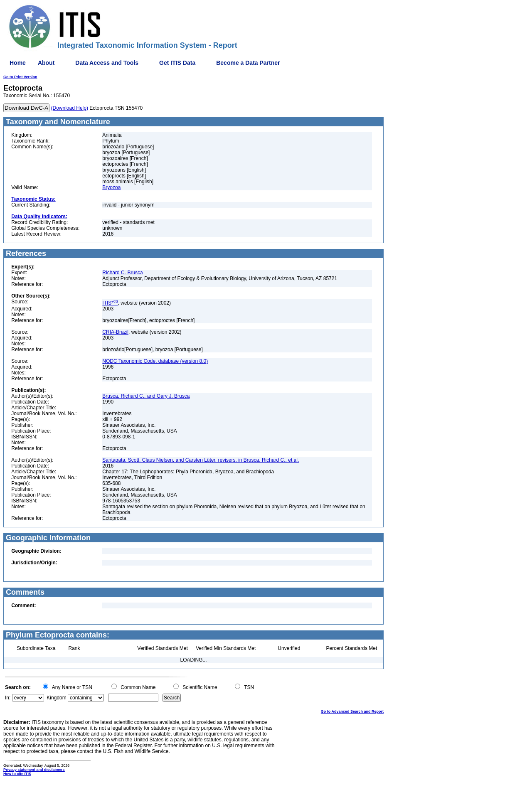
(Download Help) (70, 108)
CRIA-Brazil (115, 332)
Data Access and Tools (107, 63)
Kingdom (56, 698)
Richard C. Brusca (122, 273)
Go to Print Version (20, 77)
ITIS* (110, 303)
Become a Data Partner (248, 63)
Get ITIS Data (177, 63)
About (46, 63)
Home (18, 63)
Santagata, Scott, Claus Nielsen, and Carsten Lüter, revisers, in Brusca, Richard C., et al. (201, 460)
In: (8, 698)
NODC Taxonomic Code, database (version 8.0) (155, 361)
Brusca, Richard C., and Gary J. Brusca (146, 396)
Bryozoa (111, 187)
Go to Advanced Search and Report (352, 711)
